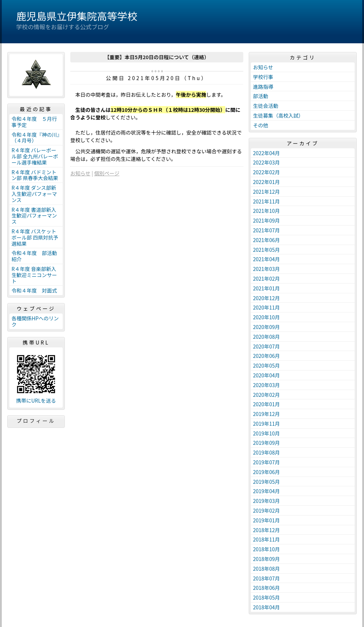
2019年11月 (267, 424)
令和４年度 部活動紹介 (34, 256)
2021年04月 (267, 259)
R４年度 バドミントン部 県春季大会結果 (35, 175)
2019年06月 (267, 472)
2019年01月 (267, 520)
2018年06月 (267, 588)
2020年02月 (267, 395)
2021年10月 (267, 211)
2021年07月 (267, 230)
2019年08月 (267, 452)
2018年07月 (267, 578)
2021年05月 (267, 250)
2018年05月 (267, 597)
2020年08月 (267, 337)
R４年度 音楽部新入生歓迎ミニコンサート (34, 275)
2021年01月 (267, 288)
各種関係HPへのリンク (35, 321)
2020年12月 (267, 298)
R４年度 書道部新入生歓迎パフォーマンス (34, 216)
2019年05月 (267, 482)
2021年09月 (267, 220)
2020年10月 (267, 317)
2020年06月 (267, 356)
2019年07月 (267, 462)
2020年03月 (267, 385)
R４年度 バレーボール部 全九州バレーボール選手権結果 (35, 156)
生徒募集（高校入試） (278, 115)
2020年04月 (267, 375)
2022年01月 (267, 182)
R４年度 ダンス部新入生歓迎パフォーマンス (34, 194)
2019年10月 (267, 433)
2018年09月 (267, 559)
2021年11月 (267, 201)
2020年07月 (267, 346)
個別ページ (107, 173)
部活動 (261, 96)
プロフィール (36, 421)
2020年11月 (267, 307)
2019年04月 (267, 491)
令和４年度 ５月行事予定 (34, 122)
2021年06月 (267, 240)
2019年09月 (267, 443)
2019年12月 (267, 414)
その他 (261, 125)
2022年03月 (267, 162)
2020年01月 (267, 404)
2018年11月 (267, 539)
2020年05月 (267, 365)
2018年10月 (267, 549)
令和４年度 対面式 (34, 290)
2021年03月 (267, 269)
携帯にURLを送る (36, 401)
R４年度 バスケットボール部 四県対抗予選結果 (35, 237)
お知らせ (80, 173)
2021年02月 (267, 279)
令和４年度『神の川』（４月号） (35, 138)
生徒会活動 (266, 106)
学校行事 (263, 77)
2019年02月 (267, 510)
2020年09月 (267, 327)
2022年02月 (267, 172)
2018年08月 (267, 569)
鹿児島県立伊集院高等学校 (77, 16)
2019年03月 (267, 501)
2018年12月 (267, 530)
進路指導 (263, 87)
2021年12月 (267, 192)
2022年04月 (267, 153)
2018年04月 (267, 607)
